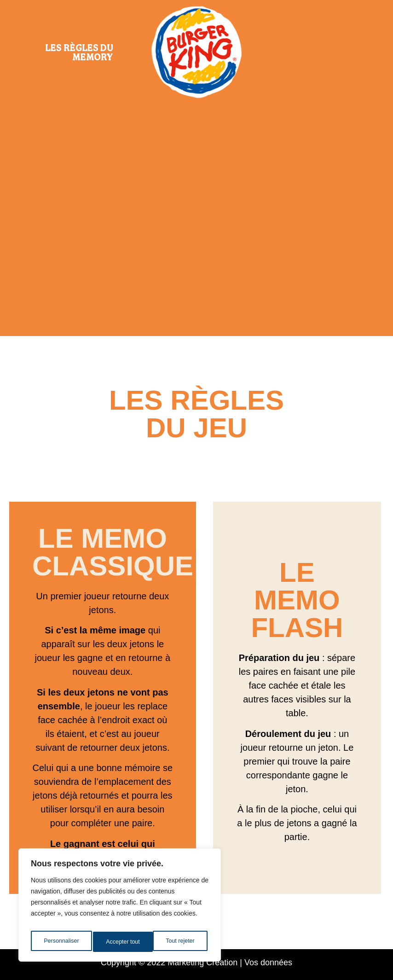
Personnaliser (61, 942)
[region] (120, 908)
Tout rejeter (121, 942)
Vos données (268, 963)
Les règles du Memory (79, 52)
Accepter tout (180, 942)
